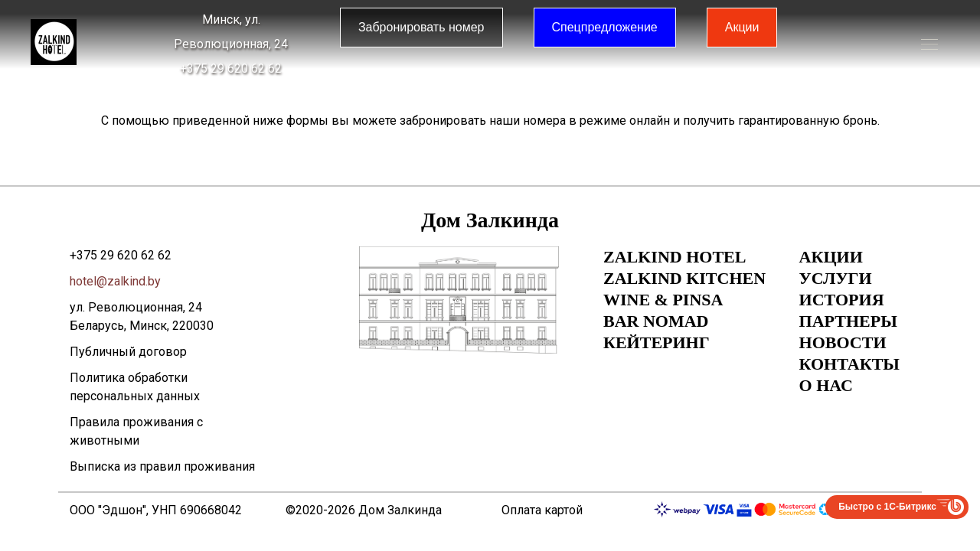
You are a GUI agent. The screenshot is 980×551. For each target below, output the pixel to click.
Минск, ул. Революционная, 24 (231, 32)
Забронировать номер (421, 27)
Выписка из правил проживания (162, 466)
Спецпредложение (605, 27)
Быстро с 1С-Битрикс (887, 507)
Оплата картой (542, 510)
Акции (742, 27)
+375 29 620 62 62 (231, 68)
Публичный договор (128, 352)
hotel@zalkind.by (115, 281)
